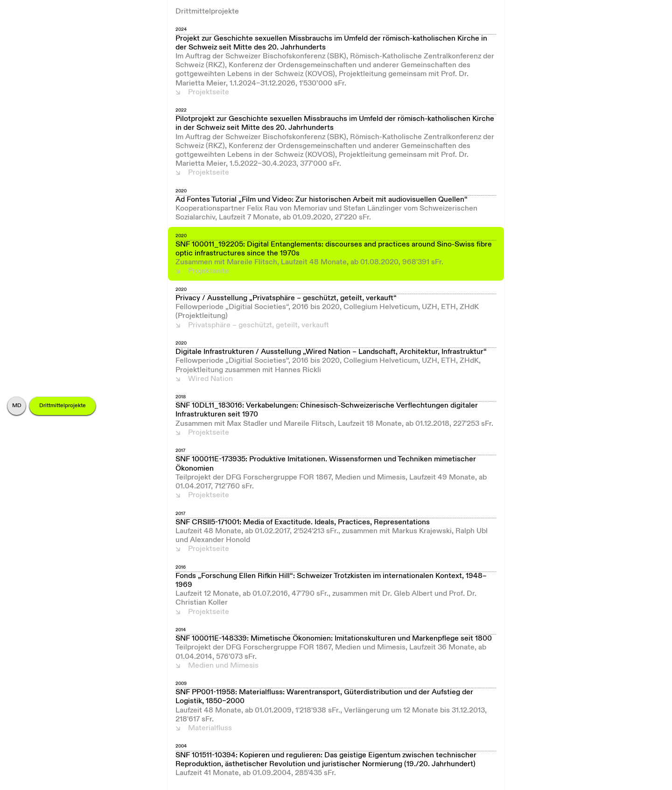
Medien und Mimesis (223, 666)
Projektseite (209, 92)
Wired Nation (210, 379)
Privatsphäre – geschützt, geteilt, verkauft (259, 325)
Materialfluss (210, 728)
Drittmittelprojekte (63, 406)
